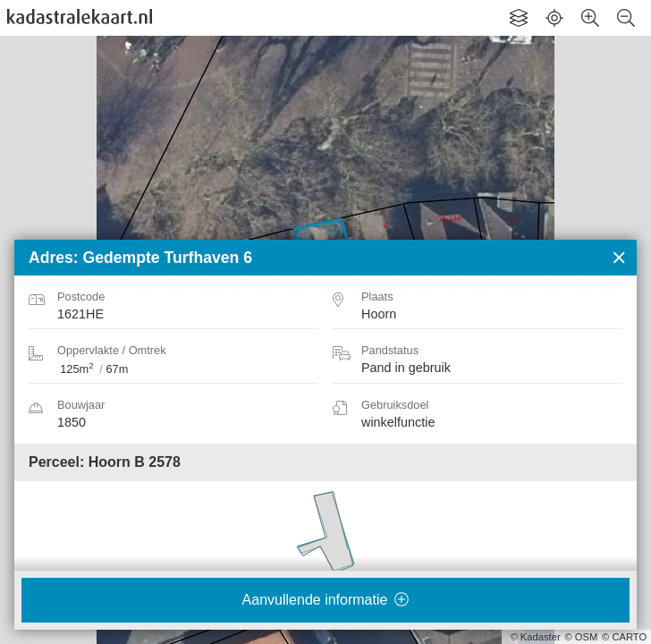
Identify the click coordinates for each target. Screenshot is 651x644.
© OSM (581, 637)
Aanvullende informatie (326, 600)
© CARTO (624, 637)
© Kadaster (536, 637)
